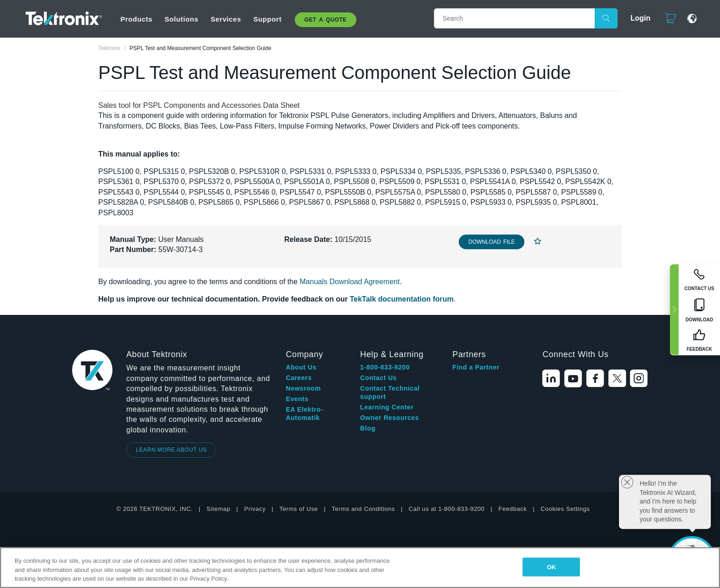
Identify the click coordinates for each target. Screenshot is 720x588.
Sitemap (219, 509)
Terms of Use (299, 509)
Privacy (255, 509)
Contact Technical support (390, 392)
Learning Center (387, 407)
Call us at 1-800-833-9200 (447, 509)
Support (268, 19)
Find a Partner (476, 367)
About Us (301, 367)
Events (297, 399)
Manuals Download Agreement (350, 282)
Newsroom (303, 388)
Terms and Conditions (363, 509)
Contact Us (378, 378)
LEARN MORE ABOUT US (172, 450)
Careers (298, 378)
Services (226, 19)
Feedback (512, 509)
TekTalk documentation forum (402, 299)
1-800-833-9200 (385, 367)
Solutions (181, 19)
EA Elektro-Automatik (304, 414)
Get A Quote (326, 20)
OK (551, 567)
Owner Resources (389, 418)
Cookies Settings (565, 509)
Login (636, 18)
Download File (492, 242)
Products (136, 19)
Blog (368, 428)
